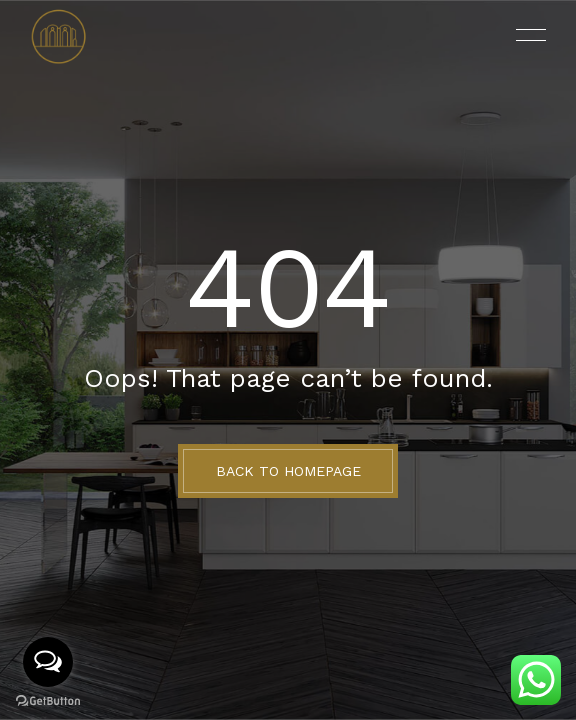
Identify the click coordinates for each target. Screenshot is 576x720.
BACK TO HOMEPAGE (288, 471)
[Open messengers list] (48, 662)
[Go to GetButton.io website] (48, 700)
